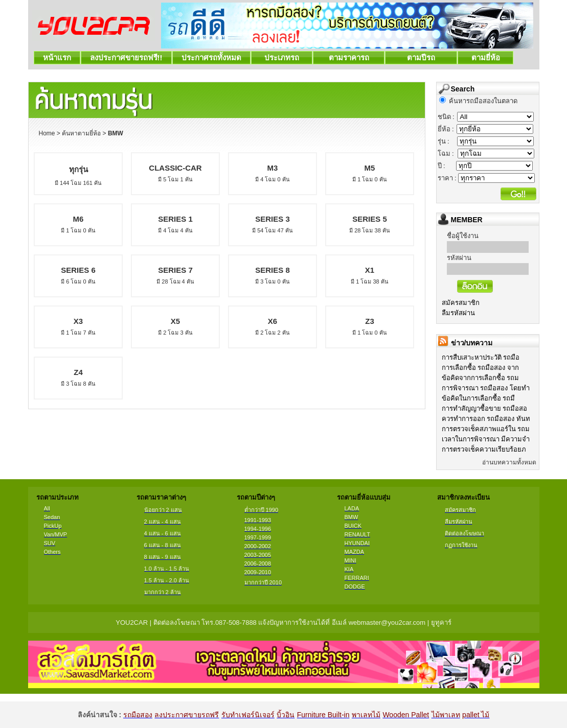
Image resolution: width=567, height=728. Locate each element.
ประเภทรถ (282, 57)
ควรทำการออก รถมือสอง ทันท (486, 419)
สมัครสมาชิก (461, 303)
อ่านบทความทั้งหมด (509, 462)
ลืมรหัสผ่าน (458, 313)
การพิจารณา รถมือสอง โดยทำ (486, 388)
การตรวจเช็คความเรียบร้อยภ (484, 449)
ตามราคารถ (349, 57)
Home (47, 133)
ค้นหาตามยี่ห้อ (81, 133)
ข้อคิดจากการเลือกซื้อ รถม (481, 378)
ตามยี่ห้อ (485, 57)
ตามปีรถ (421, 57)
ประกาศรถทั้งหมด (211, 57)
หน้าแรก (57, 57)
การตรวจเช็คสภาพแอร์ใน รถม (486, 429)
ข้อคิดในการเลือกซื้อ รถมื (479, 398)
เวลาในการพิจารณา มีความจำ (486, 439)
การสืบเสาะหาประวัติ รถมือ (481, 357)
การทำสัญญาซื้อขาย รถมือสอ (485, 408)
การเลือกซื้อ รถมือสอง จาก (480, 368)
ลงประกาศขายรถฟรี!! (126, 57)
